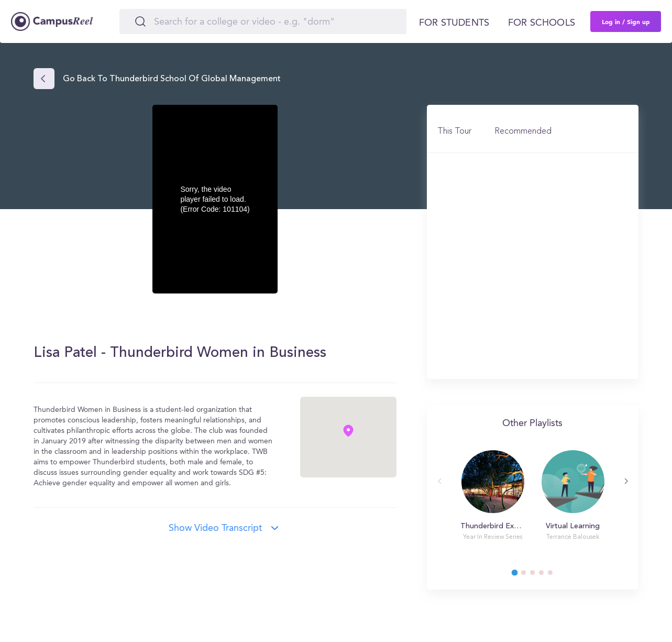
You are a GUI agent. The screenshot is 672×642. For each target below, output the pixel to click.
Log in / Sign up (626, 21)
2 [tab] (528, 575)
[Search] (263, 21)
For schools (542, 23)
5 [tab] (555, 575)
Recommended (523, 132)
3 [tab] (537, 575)
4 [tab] (546, 575)
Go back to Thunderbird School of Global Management (172, 79)
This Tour (454, 132)
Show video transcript (215, 528)
